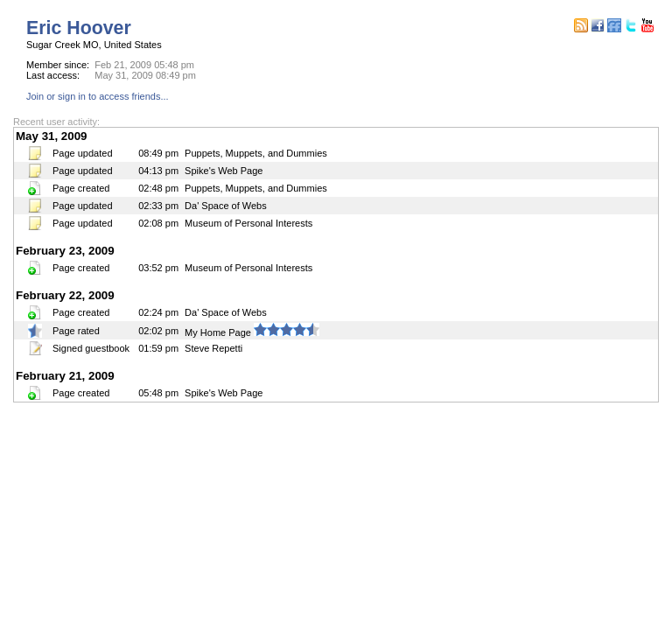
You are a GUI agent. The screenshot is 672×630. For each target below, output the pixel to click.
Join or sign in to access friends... (98, 96)
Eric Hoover (79, 28)
